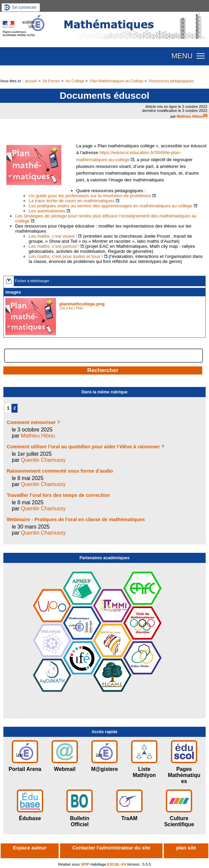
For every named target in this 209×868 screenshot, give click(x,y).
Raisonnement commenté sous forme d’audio (60, 471)
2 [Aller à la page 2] (15, 408)
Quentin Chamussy (43, 460)
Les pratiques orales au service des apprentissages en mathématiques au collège (111, 206)
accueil (31, 81)
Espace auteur (29, 848)
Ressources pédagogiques (171, 81)
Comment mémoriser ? (33, 422)
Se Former (51, 81)
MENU (182, 56)
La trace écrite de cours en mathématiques (72, 201)
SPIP (85, 864)
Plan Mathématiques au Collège (117, 81)
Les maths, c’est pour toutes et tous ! (66, 256)
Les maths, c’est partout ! (54, 246)
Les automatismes (47, 211)
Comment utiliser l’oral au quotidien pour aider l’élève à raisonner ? (85, 447)
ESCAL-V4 (116, 864)
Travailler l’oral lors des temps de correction (58, 495)
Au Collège (75, 81)
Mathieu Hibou (190, 116)
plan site (186, 848)
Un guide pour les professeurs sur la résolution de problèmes (90, 196)
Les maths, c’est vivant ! (53, 236)
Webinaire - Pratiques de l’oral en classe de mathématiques (76, 519)
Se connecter (24, 7)
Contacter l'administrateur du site (111, 848)
